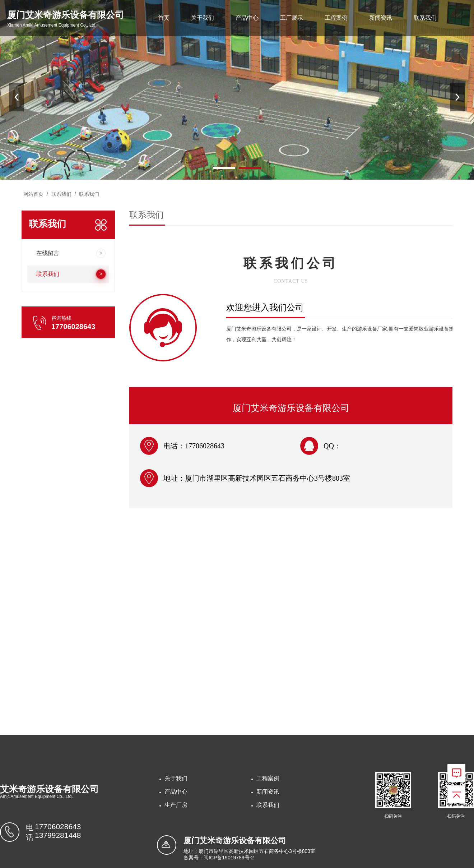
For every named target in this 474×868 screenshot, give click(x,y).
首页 (164, 18)
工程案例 (336, 18)
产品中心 (247, 18)
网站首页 (33, 194)
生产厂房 (176, 805)
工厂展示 (292, 18)
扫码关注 (393, 816)
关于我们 (203, 18)
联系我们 (425, 18)
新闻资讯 (381, 18)
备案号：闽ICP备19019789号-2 (219, 858)
